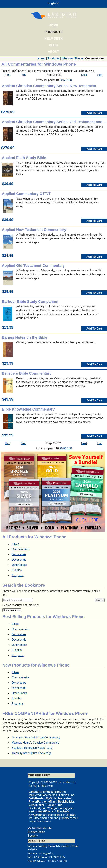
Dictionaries (19, 554)
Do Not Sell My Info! (40, 828)
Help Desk (53, 38)
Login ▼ (53, 3)
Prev (23, 75)
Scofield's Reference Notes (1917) (32, 748)
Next (84, 75)
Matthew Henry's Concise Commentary (35, 743)
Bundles (17, 570)
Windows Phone (72, 59)
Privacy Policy (36, 832)
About (53, 51)
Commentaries (21, 549)
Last (100, 75)
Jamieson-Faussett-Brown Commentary (36, 737)
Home (53, 25)
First (8, 75)
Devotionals (19, 560)
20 (61, 80)
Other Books (19, 565)
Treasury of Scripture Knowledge (32, 753)
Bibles (15, 544)
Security (33, 836)
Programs (18, 575)
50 (65, 80)
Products (54, 32)
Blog (53, 45)
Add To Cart (94, 113)
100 (70, 80)
